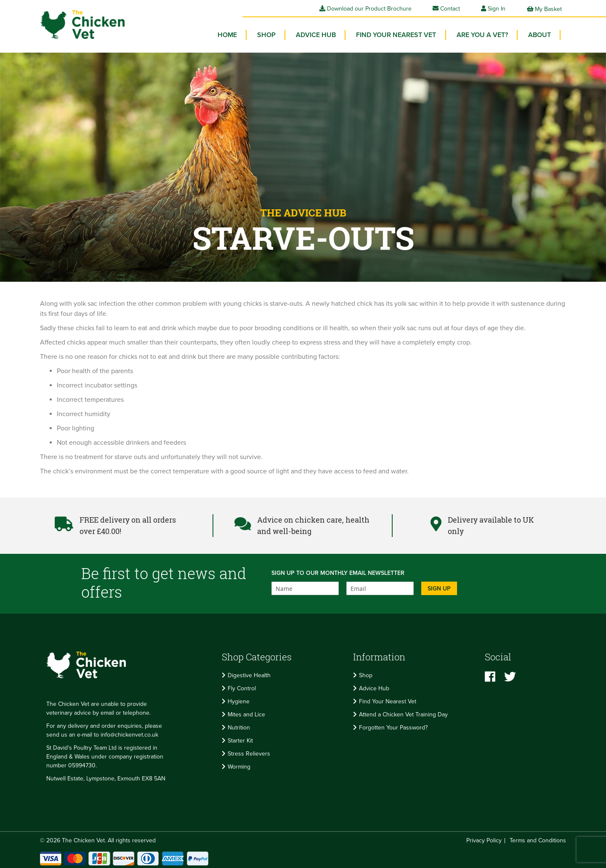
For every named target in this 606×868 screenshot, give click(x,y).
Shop (366, 674)
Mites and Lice (246, 713)
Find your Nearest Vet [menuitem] (399, 34)
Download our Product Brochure (365, 9)
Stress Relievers (249, 752)
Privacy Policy (484, 839)
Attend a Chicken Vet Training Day (403, 713)
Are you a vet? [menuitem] (484, 34)
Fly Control (242, 687)
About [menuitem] (540, 34)
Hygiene (239, 700)
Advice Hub (374, 687)
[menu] (387, 36)
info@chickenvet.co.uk (129, 733)
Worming (239, 765)
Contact (446, 9)
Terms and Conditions (538, 839)
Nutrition (239, 726)
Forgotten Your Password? (393, 726)
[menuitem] (271, 34)
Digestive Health (249, 674)
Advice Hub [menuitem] (319, 34)
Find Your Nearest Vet (388, 700)
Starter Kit (240, 739)
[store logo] (80, 23)
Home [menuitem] (232, 34)
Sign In (497, 9)
